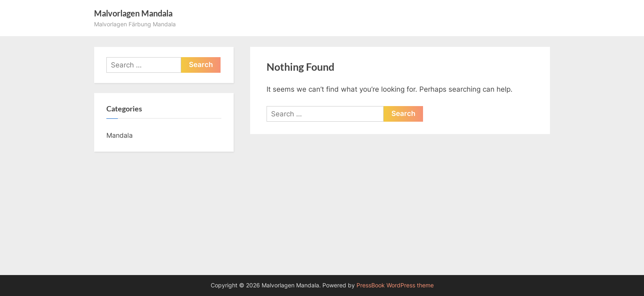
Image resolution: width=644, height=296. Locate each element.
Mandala (120, 135)
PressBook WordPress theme (395, 285)
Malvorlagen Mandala (133, 13)
